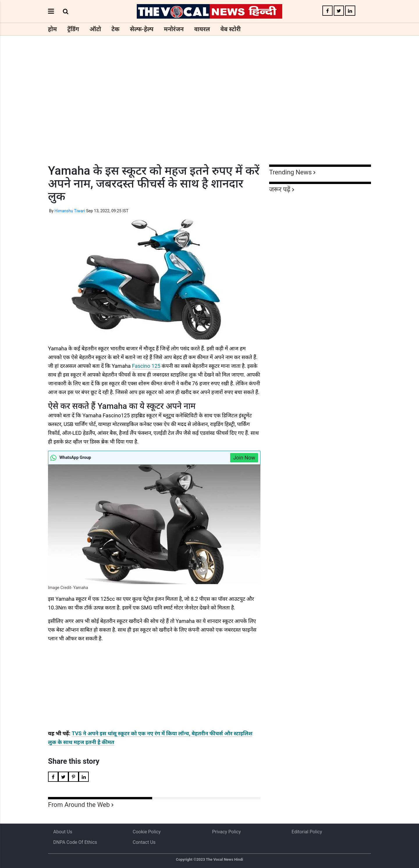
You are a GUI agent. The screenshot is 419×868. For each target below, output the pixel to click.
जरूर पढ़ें (280, 189)
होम (52, 29)
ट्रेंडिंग (73, 29)
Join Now (244, 458)
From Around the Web (79, 805)
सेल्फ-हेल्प (142, 29)
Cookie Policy (147, 832)
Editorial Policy (307, 832)
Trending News (290, 172)
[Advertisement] (210, 111)
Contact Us (144, 842)
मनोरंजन (174, 29)
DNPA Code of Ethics (75, 842)
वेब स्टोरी (231, 29)
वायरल (202, 29)
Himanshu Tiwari (70, 211)
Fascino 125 (146, 366)
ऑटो (95, 29)
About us (63, 832)
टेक (115, 29)
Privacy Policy (227, 832)
